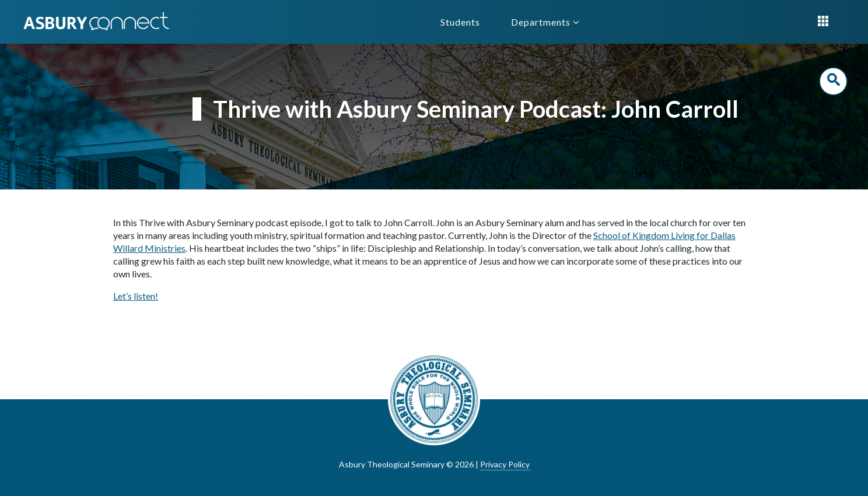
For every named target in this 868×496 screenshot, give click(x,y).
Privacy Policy (505, 464)
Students (460, 22)
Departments (545, 22)
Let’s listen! (136, 296)
